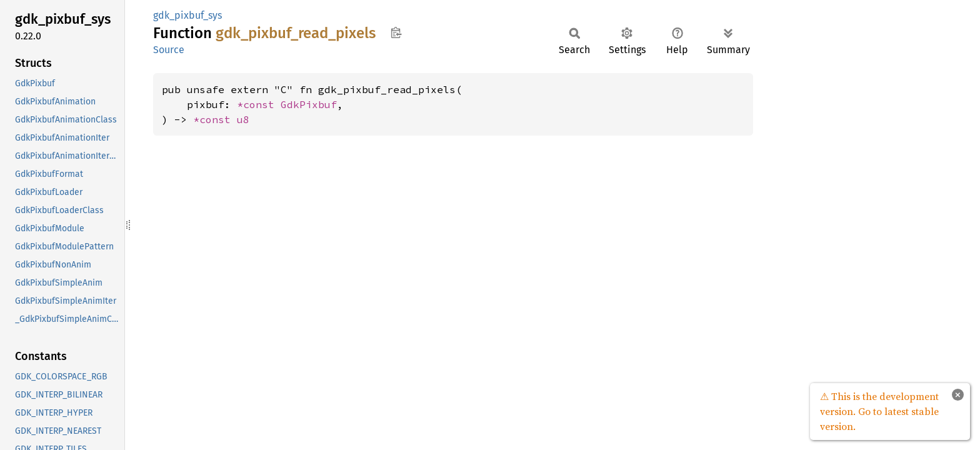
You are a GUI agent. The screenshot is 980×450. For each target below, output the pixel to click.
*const (259, 104)
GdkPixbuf (309, 104)
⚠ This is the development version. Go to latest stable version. (879, 411)
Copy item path (396, 32)
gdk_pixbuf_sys (187, 15)
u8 (243, 119)
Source (169, 50)
